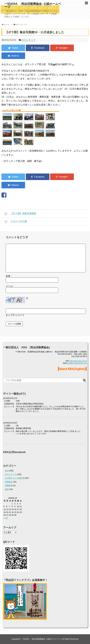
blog (7, 471)
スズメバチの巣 (15, 222)
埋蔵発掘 (9, 485)
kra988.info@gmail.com (77, 363)
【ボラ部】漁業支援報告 (20, 214)
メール (10, 286)
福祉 (7, 489)
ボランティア (28, 40)
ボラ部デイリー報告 (13, 478)
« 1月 (6, 518)
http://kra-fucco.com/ (78, 361)
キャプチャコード (15, 315)
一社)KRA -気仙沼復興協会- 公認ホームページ (33, 5)
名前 (9, 276)
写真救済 (9, 482)
